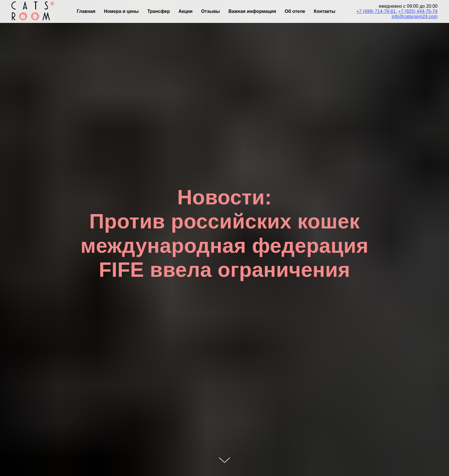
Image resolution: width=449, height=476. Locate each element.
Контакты (325, 11)
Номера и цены (121, 11)
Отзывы (210, 11)
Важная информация (252, 11)
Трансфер (158, 11)
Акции (185, 11)
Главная (86, 11)
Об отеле (295, 11)
